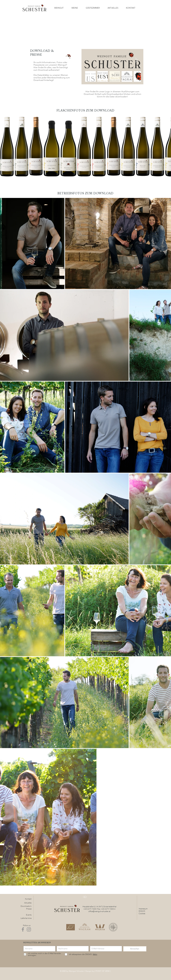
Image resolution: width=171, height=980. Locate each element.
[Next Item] (136, 60)
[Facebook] (23, 929)
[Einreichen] (135, 949)
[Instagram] (29, 929)
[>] (85, 897)
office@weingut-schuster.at (99, 911)
